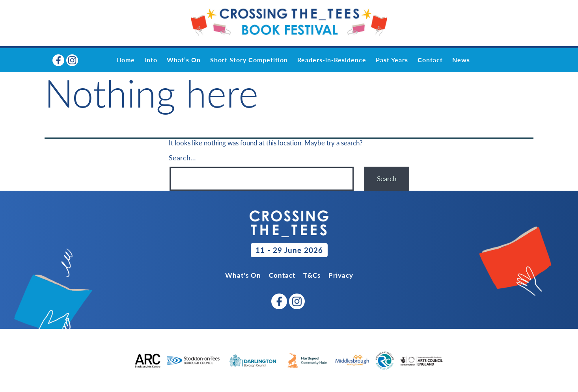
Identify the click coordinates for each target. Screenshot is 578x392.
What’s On (184, 60)
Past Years (392, 60)
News (461, 60)
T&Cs (312, 275)
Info (151, 60)
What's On (243, 275)
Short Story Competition (249, 60)
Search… (182, 158)
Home (126, 60)
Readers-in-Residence (332, 60)
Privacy (341, 275)
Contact (430, 60)
